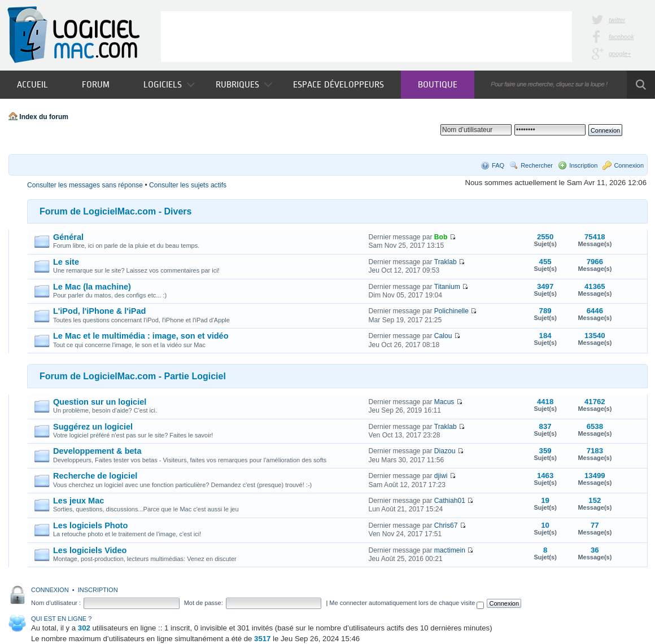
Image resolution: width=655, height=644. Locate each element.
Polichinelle (451, 311)
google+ (620, 54)
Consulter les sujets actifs (188, 185)
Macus (444, 402)
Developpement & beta (97, 451)
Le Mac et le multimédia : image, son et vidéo (141, 336)
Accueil (32, 84)
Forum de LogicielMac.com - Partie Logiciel (133, 376)
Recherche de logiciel (95, 476)
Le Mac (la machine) (92, 287)
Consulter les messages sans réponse (85, 185)
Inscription (583, 165)
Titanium (447, 287)
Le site (66, 262)
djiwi (441, 476)
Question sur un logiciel (100, 402)
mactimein (450, 550)
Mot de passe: (204, 603)
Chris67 (446, 525)
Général (68, 237)
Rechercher (537, 165)
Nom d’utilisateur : (56, 603)
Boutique (438, 84)
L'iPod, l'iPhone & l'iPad (99, 311)
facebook (621, 37)
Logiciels (169, 84)
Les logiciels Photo (90, 525)
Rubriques (244, 84)
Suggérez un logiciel (93, 427)
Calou (443, 336)
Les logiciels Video (90, 550)
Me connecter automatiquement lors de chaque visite (407, 603)
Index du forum (44, 117)
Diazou (445, 451)
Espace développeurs (339, 84)
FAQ (498, 165)
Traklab (446, 262)
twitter (617, 20)
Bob (441, 237)
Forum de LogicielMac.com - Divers (115, 211)
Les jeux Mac (78, 501)
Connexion (629, 165)
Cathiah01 (450, 501)
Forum (96, 84)
